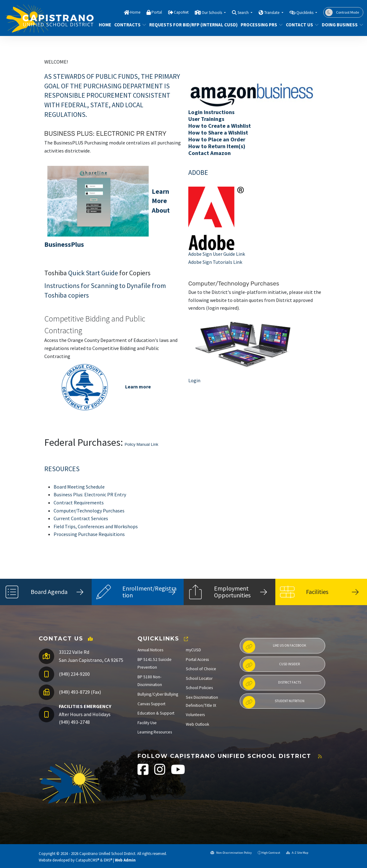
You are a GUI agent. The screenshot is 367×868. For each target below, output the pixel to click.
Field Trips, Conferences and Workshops (96, 526)
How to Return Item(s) (217, 146)
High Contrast (271, 853)
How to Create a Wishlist (220, 126)
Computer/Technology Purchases (89, 511)
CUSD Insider (271, 665)
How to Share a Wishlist (218, 133)
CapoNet (181, 12)
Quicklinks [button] (305, 13)
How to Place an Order (217, 139)
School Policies (199, 688)
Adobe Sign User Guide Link (217, 254)
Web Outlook (198, 724)
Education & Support (156, 713)
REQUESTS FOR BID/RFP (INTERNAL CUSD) (189, 25)
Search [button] (244, 13)
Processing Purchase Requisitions (89, 534)
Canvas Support (151, 704)
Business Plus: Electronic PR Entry (90, 494)
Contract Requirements (79, 503)
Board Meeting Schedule (79, 487)
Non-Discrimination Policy (231, 853)
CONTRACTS (129, 25)
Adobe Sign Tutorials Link (215, 262)
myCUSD (193, 650)
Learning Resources (155, 732)
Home (135, 12)
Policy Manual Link (142, 444)
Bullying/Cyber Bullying (158, 694)
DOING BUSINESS (340, 25)
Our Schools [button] (212, 13)
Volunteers (195, 715)
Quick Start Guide (93, 273)
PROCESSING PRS (259, 25)
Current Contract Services (81, 518)
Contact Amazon (210, 153)
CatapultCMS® (87, 860)
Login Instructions (211, 112)
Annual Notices (150, 650)
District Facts (272, 684)
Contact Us (300, 25)
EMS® (108, 860)
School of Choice (201, 669)
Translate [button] (272, 13)
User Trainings (206, 119)
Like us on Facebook (275, 647)
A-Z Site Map (297, 853)
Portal (157, 12)
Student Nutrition (274, 702)
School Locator (199, 678)
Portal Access (197, 660)
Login (194, 380)
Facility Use (147, 723)
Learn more (138, 387)
